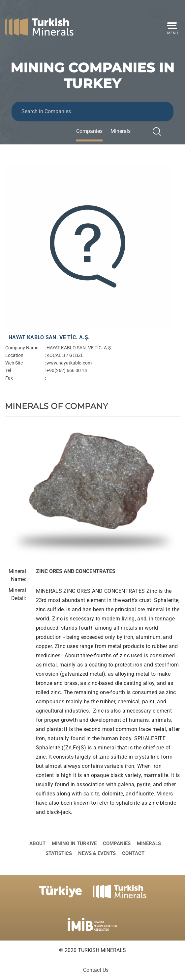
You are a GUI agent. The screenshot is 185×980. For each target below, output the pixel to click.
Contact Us (96, 970)
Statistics (59, 853)
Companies (89, 131)
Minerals (121, 131)
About (37, 843)
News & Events (97, 853)
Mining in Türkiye (74, 843)
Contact (133, 853)
